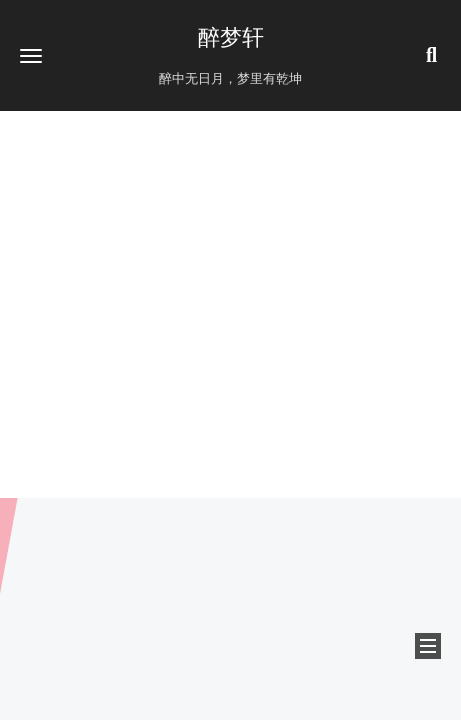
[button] (31, 55)
